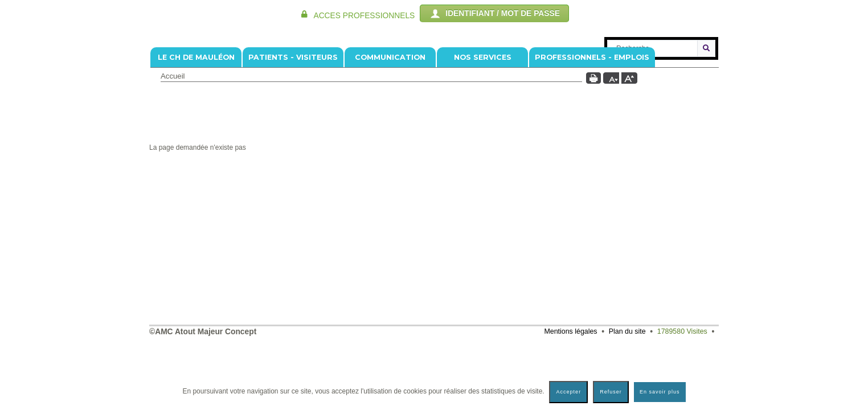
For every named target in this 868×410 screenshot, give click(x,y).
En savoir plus (660, 392)
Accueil (173, 144)
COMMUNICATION (390, 126)
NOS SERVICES (483, 126)
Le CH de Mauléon (196, 126)
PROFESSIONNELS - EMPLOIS (592, 126)
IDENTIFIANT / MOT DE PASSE (494, 14)
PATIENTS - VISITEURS (293, 126)
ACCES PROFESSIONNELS (364, 16)
